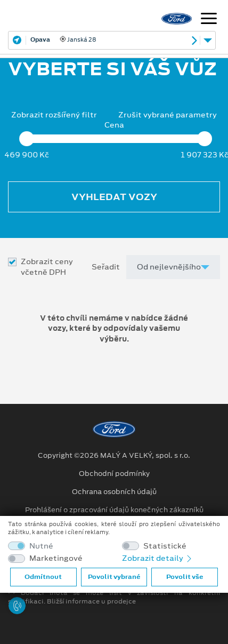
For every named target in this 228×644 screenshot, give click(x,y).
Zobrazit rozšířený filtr (54, 115)
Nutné (41, 546)
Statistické (165, 546)
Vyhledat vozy (114, 197)
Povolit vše (185, 577)
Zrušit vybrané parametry (168, 115)
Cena (114, 125)
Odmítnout (43, 577)
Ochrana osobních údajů (114, 492)
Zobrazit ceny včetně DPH (47, 267)
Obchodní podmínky (114, 474)
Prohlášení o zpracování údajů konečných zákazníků (114, 510)
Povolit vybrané (114, 577)
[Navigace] (209, 20)
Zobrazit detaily (158, 558)
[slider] (27, 139)
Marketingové (56, 558)
